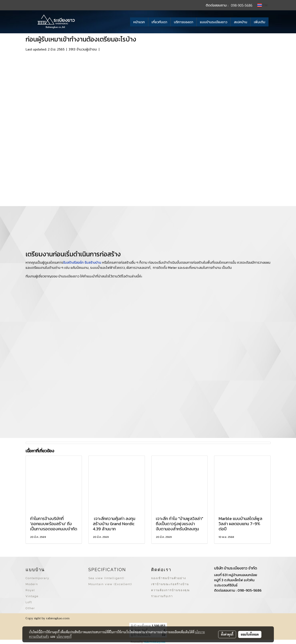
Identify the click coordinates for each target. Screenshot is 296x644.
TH (262, 5)
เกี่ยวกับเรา (159, 22)
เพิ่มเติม (260, 22)
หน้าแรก (139, 22)
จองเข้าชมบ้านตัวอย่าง (169, 578)
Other (30, 608)
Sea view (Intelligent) (106, 578)
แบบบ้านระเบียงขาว (214, 22)
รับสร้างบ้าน (93, 262)
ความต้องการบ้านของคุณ (170, 590)
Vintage (32, 596)
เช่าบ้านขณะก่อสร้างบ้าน (170, 584)
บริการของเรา (184, 22)
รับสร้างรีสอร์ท (73, 262)
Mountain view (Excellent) (110, 584)
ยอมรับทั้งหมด (250, 634)
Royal (30, 590)
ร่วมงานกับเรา (162, 596)
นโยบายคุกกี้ (64, 636)
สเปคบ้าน (241, 22)
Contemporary (37, 578)
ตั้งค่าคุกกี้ (227, 634)
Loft (29, 602)
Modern (32, 584)
